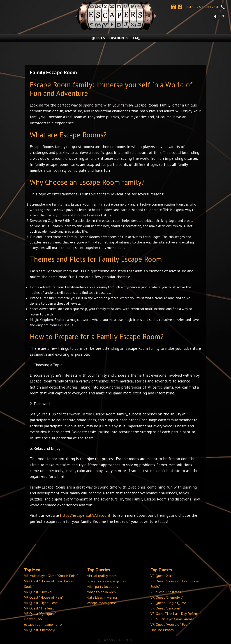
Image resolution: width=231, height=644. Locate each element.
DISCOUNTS (119, 38)
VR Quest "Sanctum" (166, 608)
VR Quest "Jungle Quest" (169, 603)
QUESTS (98, 38)
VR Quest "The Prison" (41, 608)
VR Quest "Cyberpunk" (40, 614)
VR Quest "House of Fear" (44, 597)
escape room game (102, 603)
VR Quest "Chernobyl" (40, 630)
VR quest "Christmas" (166, 592)
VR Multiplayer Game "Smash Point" (51, 576)
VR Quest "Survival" (39, 592)
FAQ (136, 38)
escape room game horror (44, 624)
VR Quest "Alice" (163, 576)
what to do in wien (102, 592)
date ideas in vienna (102, 597)
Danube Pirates (162, 630)
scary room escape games (107, 581)
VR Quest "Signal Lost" (41, 603)
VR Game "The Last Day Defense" (176, 614)
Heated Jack (33, 619)
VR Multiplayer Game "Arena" (172, 619)
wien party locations (103, 586)
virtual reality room (102, 576)
